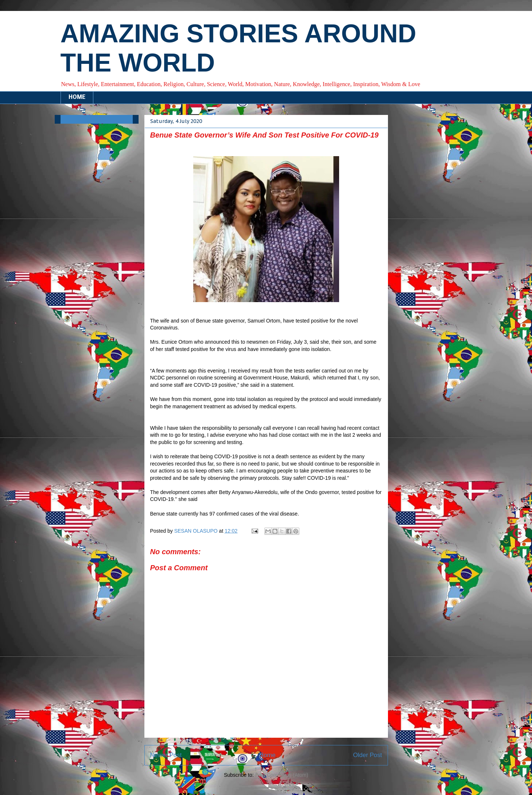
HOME (77, 97)
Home (267, 755)
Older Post (367, 755)
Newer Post (166, 755)
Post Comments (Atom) (282, 775)
